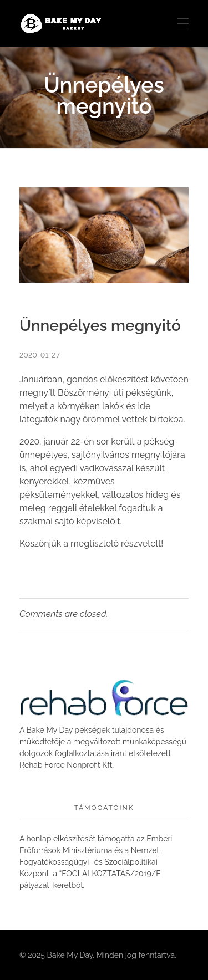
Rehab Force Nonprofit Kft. (67, 765)
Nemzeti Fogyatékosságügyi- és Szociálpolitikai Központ (90, 862)
